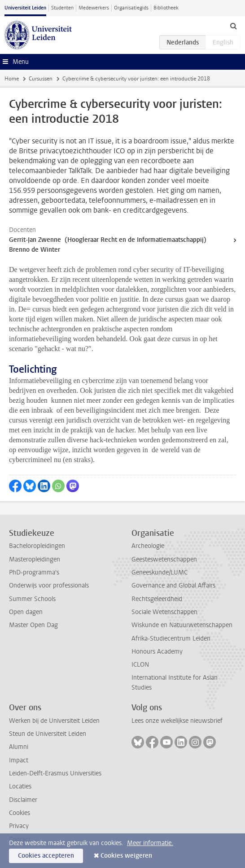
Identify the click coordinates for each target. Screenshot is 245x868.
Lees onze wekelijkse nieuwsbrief (177, 721)
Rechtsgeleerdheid (157, 599)
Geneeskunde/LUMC (160, 572)
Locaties (20, 786)
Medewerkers (94, 8)
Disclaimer (23, 800)
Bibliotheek (166, 8)
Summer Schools (32, 599)
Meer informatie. (150, 843)
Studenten (62, 8)
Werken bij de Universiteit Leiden (54, 721)
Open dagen (26, 612)
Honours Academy (157, 652)
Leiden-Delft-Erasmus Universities (55, 773)
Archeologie (148, 546)
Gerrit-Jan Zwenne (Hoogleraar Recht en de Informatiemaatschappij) (108, 240)
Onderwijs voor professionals (49, 585)
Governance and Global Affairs (173, 585)
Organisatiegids (131, 8)
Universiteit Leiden (25, 8)
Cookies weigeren (126, 856)
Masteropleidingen (35, 559)
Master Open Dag (33, 625)
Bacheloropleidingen (37, 546)
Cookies (20, 813)
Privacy (19, 826)
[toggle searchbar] (233, 26)
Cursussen (41, 79)
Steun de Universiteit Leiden (48, 734)
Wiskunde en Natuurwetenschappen (182, 625)
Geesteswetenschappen (164, 559)
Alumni (19, 747)
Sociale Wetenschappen (164, 612)
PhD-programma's (34, 572)
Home (12, 79)
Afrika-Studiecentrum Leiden (171, 639)
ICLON (140, 665)
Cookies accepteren (46, 856)
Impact (19, 760)
